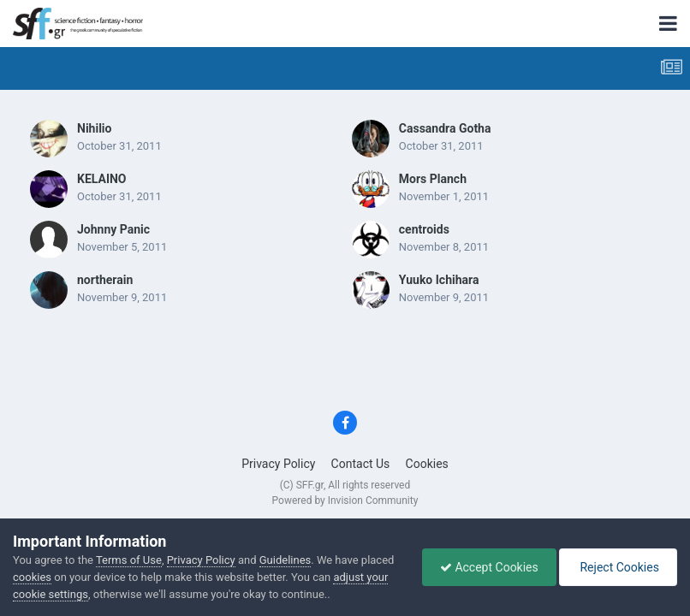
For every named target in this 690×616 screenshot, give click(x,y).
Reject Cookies (618, 567)
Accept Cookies (489, 567)
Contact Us (361, 464)
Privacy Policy (278, 464)
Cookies (427, 464)
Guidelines (286, 560)
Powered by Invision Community (345, 500)
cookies (32, 577)
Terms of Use (129, 560)
